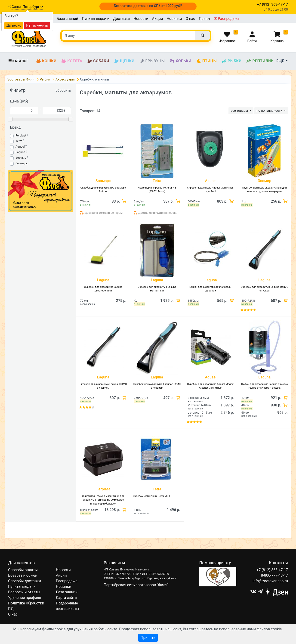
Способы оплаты (23, 570)
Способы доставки (25, 581)
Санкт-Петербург (27, 7)
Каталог (18, 61)
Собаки (98, 61)
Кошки (46, 61)
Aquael (20, 147)
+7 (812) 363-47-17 (272, 570)
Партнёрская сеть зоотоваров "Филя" (136, 585)
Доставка (121, 19)
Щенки (124, 61)
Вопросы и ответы (24, 592)
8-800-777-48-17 (274, 575)
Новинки (174, 19)
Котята (72, 61)
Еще (281, 61)
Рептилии (260, 61)
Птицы (207, 61)
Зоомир (21, 158)
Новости (141, 19)
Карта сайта (66, 598)
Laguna (20, 152)
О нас (190, 19)
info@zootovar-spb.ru (270, 581)
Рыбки (231, 61)
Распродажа (227, 19)
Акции (157, 19)
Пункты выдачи (96, 19)
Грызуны (152, 61)
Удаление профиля (25, 598)
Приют (205, 19)
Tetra (19, 141)
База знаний (67, 19)
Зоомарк (22, 163)
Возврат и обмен (23, 575)
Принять (148, 638)
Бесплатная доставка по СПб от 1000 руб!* (148, 6)
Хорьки (180, 61)
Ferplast (21, 135)
